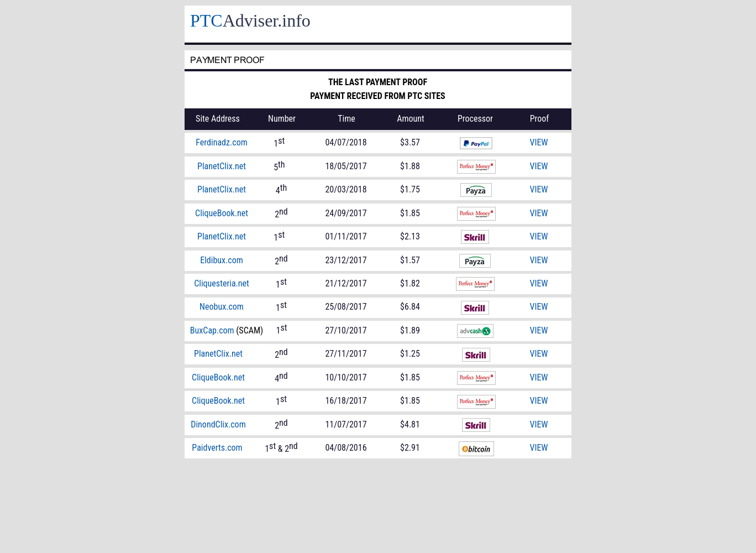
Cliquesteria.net (222, 283)
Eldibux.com (222, 260)
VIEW (539, 401)
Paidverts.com (217, 448)
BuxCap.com (212, 330)
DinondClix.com (218, 424)
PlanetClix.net (218, 354)
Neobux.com (222, 307)
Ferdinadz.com (221, 142)
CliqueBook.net (218, 401)
